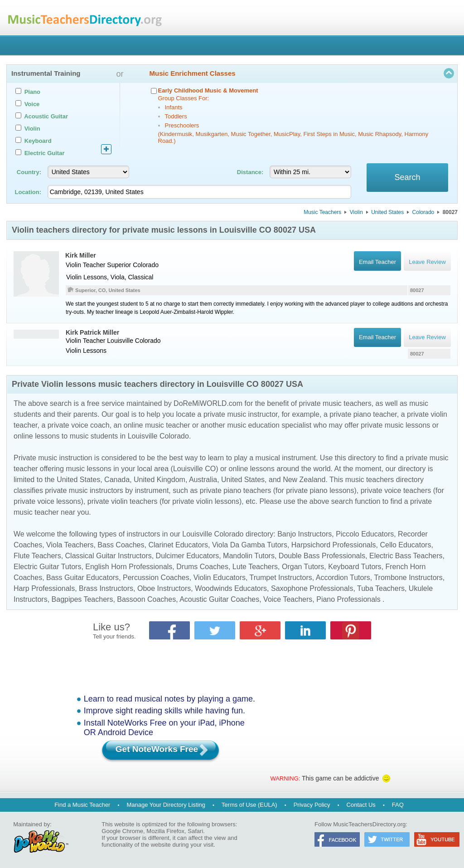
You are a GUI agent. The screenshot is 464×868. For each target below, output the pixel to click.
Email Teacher (377, 337)
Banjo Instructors (304, 534)
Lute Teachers (255, 567)
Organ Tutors (303, 567)
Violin (356, 212)
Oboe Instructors (164, 588)
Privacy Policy (312, 805)
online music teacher (157, 425)
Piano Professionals (348, 599)
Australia (203, 480)
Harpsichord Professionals (334, 545)
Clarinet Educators (178, 545)
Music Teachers (322, 212)
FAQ (398, 805)
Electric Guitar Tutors (47, 567)
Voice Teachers (288, 599)
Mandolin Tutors (249, 556)
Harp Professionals (44, 588)
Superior (119, 265)
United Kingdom (159, 480)
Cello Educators (405, 545)
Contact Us (361, 805)
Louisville (120, 341)
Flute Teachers (37, 556)
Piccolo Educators (365, 534)
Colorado (423, 212)
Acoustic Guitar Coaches (219, 599)
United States (387, 212)
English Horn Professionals (129, 567)
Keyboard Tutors (355, 567)
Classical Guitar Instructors (109, 556)
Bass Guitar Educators (82, 578)
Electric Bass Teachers (406, 556)
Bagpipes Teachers (82, 599)
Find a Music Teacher (82, 805)
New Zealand (304, 480)
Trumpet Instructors (281, 578)
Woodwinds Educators (231, 588)
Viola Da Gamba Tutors (250, 545)
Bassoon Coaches (146, 599)
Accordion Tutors (343, 578)
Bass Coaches (121, 545)
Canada (117, 480)
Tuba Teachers (381, 588)
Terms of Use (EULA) (249, 805)
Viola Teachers (70, 545)
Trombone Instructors (408, 578)
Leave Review (427, 337)
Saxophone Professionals (312, 588)
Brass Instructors (106, 588)
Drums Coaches (202, 567)
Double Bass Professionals (322, 556)
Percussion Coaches (156, 578)
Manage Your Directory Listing (166, 805)
